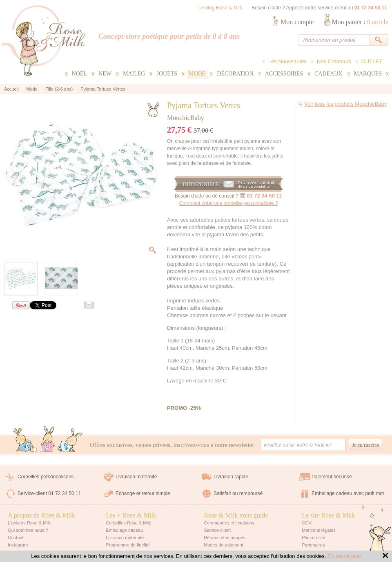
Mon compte (297, 22)
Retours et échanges (225, 538)
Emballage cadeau (124, 530)
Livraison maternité (136, 477)
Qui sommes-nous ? (28, 530)
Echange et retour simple (143, 493)
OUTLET (372, 61)
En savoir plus (344, 556)
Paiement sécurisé (332, 477)
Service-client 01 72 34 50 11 (49, 493)
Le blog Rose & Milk (220, 8)
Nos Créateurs (334, 61)
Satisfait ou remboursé (238, 493)
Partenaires (313, 545)
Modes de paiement (224, 545)
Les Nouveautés (287, 61)
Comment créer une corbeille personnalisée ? (228, 203)
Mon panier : (360, 22)
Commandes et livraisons (229, 523)
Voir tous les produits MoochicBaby (345, 104)
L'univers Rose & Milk (29, 523)
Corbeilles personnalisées (46, 477)
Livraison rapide (231, 477)
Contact (16, 538)
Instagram (18, 545)
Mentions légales (319, 530)
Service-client (217, 530)
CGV (307, 523)
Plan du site (313, 538)
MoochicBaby (186, 118)
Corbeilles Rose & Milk (128, 523)
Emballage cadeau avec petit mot (348, 493)
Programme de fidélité (128, 545)
